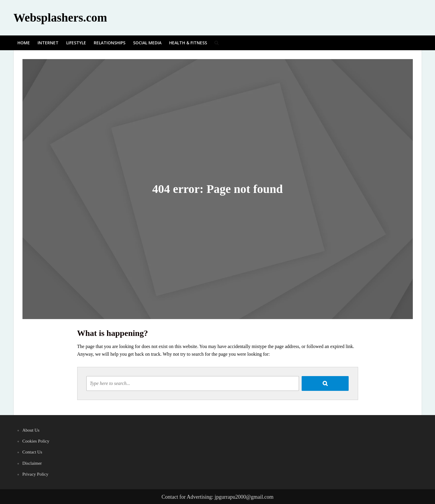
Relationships (110, 43)
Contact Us (32, 452)
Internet (48, 43)
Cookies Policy (36, 441)
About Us (31, 430)
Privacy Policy (35, 474)
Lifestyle (76, 43)
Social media (147, 43)
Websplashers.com (60, 18)
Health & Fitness (188, 43)
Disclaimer (32, 463)
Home (24, 43)
